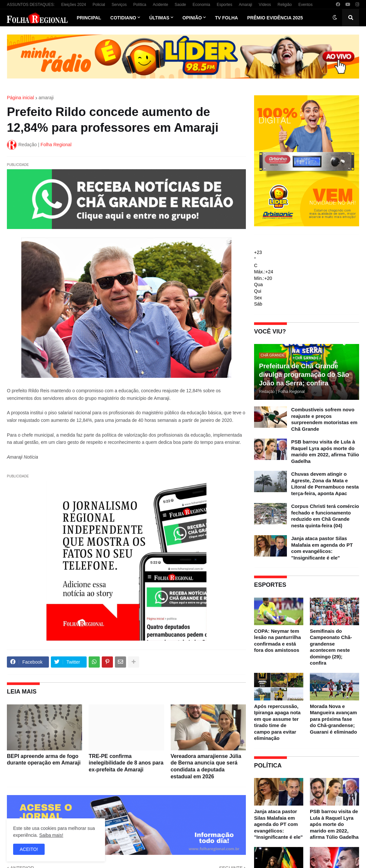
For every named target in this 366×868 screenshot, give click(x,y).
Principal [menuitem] (89, 18)
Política (140, 5)
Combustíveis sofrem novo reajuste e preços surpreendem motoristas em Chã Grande (324, 419)
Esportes (224, 5)
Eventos (305, 5)
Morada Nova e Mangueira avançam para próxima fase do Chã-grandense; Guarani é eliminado (333, 719)
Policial (99, 5)
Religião (285, 5)
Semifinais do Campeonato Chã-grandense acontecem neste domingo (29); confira (331, 647)
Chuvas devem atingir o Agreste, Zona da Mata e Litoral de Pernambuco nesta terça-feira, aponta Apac (325, 484)
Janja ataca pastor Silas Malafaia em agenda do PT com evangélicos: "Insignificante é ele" (322, 548)
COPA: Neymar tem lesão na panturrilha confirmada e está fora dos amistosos (278, 641)
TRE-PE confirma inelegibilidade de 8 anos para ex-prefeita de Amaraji (126, 763)
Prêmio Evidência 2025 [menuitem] (275, 18)
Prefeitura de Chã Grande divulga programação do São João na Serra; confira (304, 375)
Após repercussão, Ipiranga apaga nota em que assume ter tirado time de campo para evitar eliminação (277, 722)
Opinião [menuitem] (192, 18)
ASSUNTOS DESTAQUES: (31, 5)
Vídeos (265, 5)
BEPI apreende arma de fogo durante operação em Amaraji (44, 760)
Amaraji (246, 5)
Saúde (180, 5)
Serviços (119, 5)
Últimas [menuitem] (159, 18)
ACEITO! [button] (29, 849)
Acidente (160, 5)
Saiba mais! (51, 835)
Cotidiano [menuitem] (123, 18)
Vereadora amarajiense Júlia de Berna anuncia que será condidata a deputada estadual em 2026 (206, 766)
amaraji (46, 98)
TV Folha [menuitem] (226, 18)
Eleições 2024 (74, 5)
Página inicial (21, 98)
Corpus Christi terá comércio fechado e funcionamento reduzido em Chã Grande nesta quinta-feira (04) (325, 516)
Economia (201, 5)
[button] (335, 18)
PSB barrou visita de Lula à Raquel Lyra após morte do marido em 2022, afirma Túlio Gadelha (325, 451)
